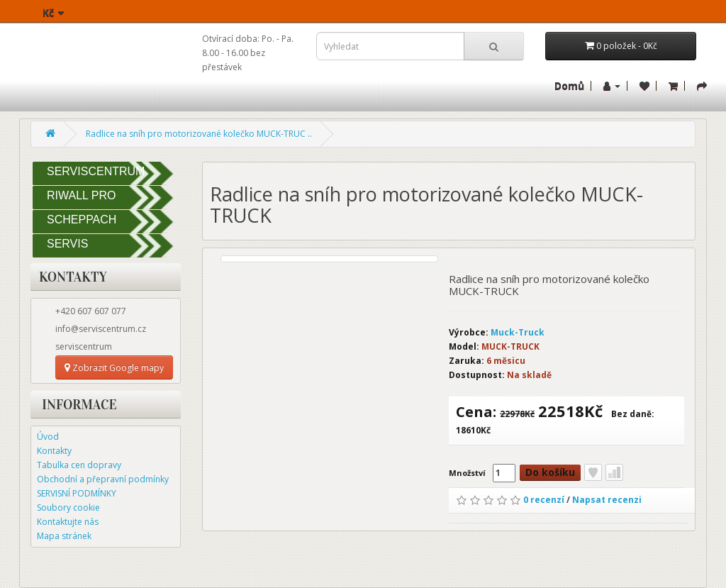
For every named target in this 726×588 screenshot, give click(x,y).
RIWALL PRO (82, 195)
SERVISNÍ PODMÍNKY (77, 493)
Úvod (48, 437)
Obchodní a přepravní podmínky (103, 479)
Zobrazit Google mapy (114, 368)
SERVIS (67, 244)
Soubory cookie (68, 507)
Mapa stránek (64, 536)
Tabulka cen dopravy (79, 465)
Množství (467, 473)
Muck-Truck (518, 332)
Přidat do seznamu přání (593, 472)
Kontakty (54, 451)
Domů (569, 85)
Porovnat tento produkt (614, 472)
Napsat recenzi (607, 500)
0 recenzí (544, 500)
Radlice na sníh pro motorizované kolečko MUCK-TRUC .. (199, 134)
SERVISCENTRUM (96, 171)
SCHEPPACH (82, 220)
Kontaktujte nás (68, 522)
